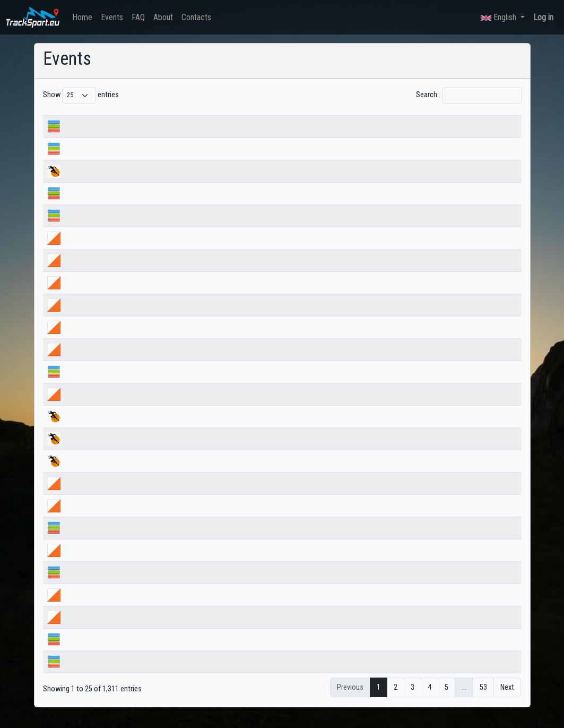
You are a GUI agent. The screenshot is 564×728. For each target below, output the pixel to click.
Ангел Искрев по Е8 (102, 228)
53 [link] (483, 700)
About (163, 17)
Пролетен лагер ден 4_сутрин (118, 562)
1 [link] (379, 700)
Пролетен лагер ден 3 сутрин (116, 629)
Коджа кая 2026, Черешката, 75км (125, 183)
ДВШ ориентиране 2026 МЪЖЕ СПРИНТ (132, 294)
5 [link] (446, 700)
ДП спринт (88, 205)
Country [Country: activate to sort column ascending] (387, 117)
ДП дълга (86, 161)
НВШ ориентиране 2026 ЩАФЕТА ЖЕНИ (132, 272)
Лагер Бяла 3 (91, 674)
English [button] (500, 17)
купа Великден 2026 (103, 406)
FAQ (138, 17)
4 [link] (429, 700)
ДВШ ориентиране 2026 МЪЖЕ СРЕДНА (133, 339)
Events (112, 17)
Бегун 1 (83, 540)
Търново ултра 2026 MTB (110, 473)
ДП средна (88, 138)
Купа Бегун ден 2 (98, 495)
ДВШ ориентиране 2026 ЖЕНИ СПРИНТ (131, 317)
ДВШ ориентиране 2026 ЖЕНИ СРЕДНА (132, 361)
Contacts (196, 17)
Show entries (81, 95)
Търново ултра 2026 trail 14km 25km (128, 428)
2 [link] (396, 700)
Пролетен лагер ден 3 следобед (122, 607)
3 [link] (413, 700)
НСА (78, 384)
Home (82, 17)
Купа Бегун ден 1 (98, 517)
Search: (468, 95)
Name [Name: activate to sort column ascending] (80, 117)
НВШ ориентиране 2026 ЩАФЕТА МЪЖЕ (133, 250)
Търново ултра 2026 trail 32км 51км (127, 451)
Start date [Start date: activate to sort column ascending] (277, 117)
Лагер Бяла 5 (91, 584)
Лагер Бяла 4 (91, 651)
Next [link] (507, 700)
